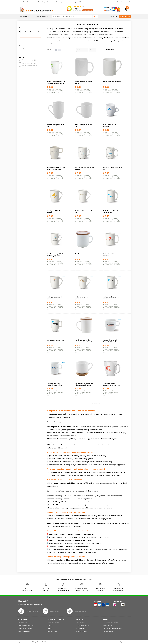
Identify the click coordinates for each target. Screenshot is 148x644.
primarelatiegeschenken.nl (122, 642)
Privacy (34, 642)
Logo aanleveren (24, 622)
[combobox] (73, 16)
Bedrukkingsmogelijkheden (27, 625)
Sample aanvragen (25, 631)
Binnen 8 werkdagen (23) (30, 63)
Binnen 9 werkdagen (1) (29, 66)
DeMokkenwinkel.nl (82, 628)
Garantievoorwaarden (26, 628)
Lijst (60, 50)
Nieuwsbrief (121, 2)
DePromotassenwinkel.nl (83, 625)
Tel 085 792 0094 (108, 625)
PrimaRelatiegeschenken (110, 622)
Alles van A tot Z (52, 631)
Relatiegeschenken (53, 622)
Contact (128, 2)
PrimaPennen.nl (80, 622)
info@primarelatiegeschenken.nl (113, 628)
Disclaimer (45, 642)
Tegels (56, 50)
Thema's (50, 625)
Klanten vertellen (108, 631)
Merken (50, 628)
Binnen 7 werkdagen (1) (29, 60)
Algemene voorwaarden (25, 642)
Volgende (111, 50)
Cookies (39, 642)
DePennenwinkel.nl (81, 631)
